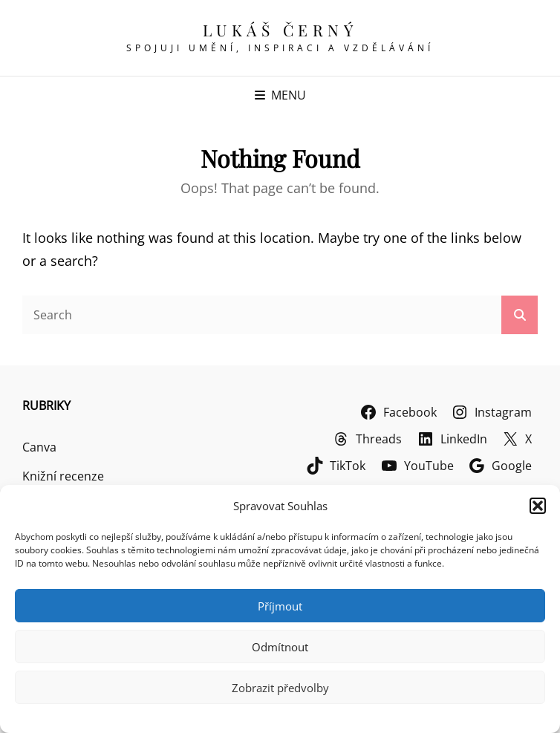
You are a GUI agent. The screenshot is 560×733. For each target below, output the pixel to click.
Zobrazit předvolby (280, 688)
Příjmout (280, 606)
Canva (39, 447)
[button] (538, 506)
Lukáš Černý (280, 30)
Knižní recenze (63, 476)
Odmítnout (280, 647)
